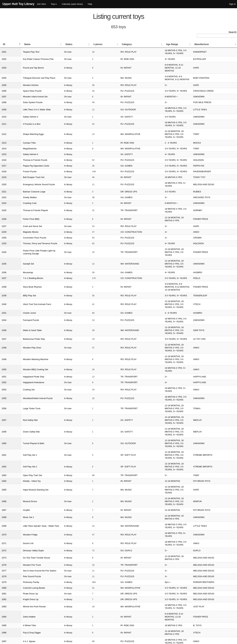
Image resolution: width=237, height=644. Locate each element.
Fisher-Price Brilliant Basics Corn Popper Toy (33, 578)
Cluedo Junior (19, 257)
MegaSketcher (19, 125)
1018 (4, 148)
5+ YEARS (140, 532)
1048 (4, 280)
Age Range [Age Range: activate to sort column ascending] (142, 44)
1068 (4, 383)
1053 (4, 308)
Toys (54, 4)
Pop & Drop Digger (21, 475)
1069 (4, 389)
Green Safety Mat (21, 331)
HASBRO (206, 228)
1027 (4, 194)
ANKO (205, 200)
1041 (4, 257)
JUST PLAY (207, 458)
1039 (4, 245)
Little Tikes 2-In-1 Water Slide (26, 96)
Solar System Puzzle (22, 91)
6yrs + (138, 435)
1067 (4, 377)
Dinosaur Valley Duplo (23, 406)
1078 (4, 429)
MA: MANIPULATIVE (115, 113)
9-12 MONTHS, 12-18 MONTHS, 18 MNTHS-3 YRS (159, 590)
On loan (79, 50)
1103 (4, 538)
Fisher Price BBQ (20, 188)
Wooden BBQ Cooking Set (25, 291)
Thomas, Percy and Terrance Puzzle (29, 211)
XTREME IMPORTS (211, 343)
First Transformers (21, 486)
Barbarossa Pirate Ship (23, 274)
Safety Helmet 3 (20, 102)
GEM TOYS (207, 268)
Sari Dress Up (19, 544)
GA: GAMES (111, 142)
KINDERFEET (208, 50)
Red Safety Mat (20, 326)
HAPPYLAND (208, 297)
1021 (4, 165)
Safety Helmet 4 (20, 131)
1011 (4, 108)
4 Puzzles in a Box (21, 108)
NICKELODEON (209, 526)
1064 (4, 360)
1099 (4, 515)
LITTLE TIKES (209, 96)
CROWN (206, 205)
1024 (4, 177)
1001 (4, 50)
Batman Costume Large (24, 165)
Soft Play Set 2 (19, 349)
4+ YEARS (140, 56)
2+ (136, 73)
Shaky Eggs (18, 509)
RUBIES (206, 165)
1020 (4, 159)
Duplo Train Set (20, 567)
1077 (4, 423)
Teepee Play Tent (20, 50)
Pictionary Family (20, 435)
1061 (4, 343)
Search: (217, 34)
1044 (4, 263)
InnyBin (16, 377)
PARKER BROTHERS (212, 435)
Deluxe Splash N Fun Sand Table (28, 612)
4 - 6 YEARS (141, 257)
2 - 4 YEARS (141, 119)
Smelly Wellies (19, 171)
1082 (4, 452)
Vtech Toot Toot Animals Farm (26, 251)
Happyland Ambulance (23, 303)
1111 (4, 572)
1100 (4, 521)
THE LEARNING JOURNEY (215, 555)
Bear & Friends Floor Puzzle (26, 549)
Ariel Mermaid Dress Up (24, 538)
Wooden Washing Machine (25, 286)
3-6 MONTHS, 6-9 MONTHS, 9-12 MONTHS (156, 68)
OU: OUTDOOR (113, 96)
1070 (4, 395)
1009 (4, 96)
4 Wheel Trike (19, 469)
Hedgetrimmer (19, 521)
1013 (4, 119)
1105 (4, 549)
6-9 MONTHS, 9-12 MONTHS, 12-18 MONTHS (157, 62)
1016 (4, 136)
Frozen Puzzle (19, 148)
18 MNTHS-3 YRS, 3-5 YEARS (149, 182)
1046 (4, 268)
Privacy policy (219, 641)
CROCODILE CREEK (212, 79)
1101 (4, 526)
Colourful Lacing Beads (23, 440)
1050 (4, 291)
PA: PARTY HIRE (114, 595)
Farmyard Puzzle (20, 263)
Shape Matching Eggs (23, 113)
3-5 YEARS (140, 102)
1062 (4, 349)
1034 (4, 217)
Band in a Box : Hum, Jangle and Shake (31, 498)
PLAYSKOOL (208, 486)
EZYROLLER (208, 56)
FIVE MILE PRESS (211, 91)
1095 (4, 492)
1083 (4, 458)
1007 (4, 85)
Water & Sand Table (22, 268)
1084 (4, 463)
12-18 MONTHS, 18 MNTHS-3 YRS (152, 188)
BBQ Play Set (19, 245)
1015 (4, 131)
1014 (4, 125)
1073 (4, 412)
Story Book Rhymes (22, 240)
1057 (4, 326)
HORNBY (206, 182)
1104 (4, 544)
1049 (4, 286)
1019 (4, 154)
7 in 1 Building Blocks (22, 234)
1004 (4, 68)
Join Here (41, 4)
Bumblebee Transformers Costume (29, 532)
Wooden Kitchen (20, 73)
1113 (4, 578)
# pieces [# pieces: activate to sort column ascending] (95, 44)
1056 (4, 320)
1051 (4, 297)
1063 (4, 354)
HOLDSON (207, 136)
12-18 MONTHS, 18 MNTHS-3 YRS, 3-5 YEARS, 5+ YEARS (163, 113)
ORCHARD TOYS (210, 171)
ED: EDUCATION (114, 601)
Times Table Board (21, 601)
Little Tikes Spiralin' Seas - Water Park (30, 389)
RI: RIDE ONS (112, 56)
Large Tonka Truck (21, 320)
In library (79, 62)
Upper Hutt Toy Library (18, 4)
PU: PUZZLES (112, 79)
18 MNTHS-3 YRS (143, 154)
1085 (4, 469)
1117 (4, 601)
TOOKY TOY (208, 154)
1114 (4, 584)
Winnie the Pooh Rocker (24, 458)
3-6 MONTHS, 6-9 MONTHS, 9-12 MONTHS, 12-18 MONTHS (164, 240)
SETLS (6, 641)
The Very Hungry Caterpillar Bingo (28, 607)
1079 (4, 435)
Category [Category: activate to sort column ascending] (112, 44)
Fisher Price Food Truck (24, 515)
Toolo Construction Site (23, 572)
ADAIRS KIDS (208, 503)
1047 (4, 274)
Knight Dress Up (20, 452)
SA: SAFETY (111, 102)
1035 (4, 222)
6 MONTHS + (141, 85)
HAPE (204, 62)
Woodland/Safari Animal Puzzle (27, 314)
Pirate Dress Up (20, 446)
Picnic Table (18, 595)
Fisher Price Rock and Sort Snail (28, 584)
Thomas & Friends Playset (25, 182)
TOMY (205, 113)
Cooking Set (18, 308)
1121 (4, 618)
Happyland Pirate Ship (23, 297)
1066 (4, 372)
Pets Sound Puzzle (21, 429)
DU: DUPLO (111, 406)
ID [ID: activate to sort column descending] (4, 44)
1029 (4, 200)
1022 (4, 171)
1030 (4, 205)
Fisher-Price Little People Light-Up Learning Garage (37, 217)
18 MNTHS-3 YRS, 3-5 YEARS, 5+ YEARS (155, 50)
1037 (4, 234)
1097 (4, 503)
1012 (4, 113)
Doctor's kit (18, 400)
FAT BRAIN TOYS (210, 360)
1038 (4, 240)
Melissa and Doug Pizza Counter (28, 492)
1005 (4, 73)
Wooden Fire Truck (21, 417)
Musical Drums (19, 372)
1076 (4, 417)
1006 (4, 79)
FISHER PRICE (209, 188)
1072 (4, 406)
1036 (4, 228)
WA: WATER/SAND (115, 222)
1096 (4, 498)
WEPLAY (206, 326)
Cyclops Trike (19, 119)
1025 (4, 182)
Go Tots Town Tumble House (26, 412)
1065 (4, 366)
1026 (4, 188)
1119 (4, 607)
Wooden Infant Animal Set (25, 85)
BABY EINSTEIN (210, 68)
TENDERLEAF (209, 245)
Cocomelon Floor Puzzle (24, 205)
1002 (4, 56)
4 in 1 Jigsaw (18, 481)
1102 (4, 532)
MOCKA (206, 119)
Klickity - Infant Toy (21, 360)
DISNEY (206, 538)
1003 (4, 62)
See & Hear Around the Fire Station (29, 423)
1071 (4, 400)
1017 (4, 142)
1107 (4, 555)
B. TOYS (206, 469)
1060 (4, 337)
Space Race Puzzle (22, 79)
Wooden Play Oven (21, 280)
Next (232, 625)
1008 (4, 91)
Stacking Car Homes (22, 561)
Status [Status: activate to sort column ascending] (80, 44)
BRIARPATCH (208, 607)
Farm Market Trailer (22, 590)
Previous (174, 625)
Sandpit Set (18, 222)
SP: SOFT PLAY (113, 343)
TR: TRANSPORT (114, 182)
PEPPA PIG (207, 142)
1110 (4, 567)
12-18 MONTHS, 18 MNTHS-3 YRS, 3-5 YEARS (158, 217)
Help (90, 4)
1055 (4, 314)
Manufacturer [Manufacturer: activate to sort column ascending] (210, 44)
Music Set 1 (18, 383)
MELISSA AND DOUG (212, 159)
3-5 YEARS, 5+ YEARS (146, 79)
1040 (4, 251)
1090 (4, 486)
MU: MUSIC (111, 68)
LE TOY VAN (208, 274)
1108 (4, 561)
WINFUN (206, 372)
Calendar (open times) (72, 4)
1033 (4, 211)
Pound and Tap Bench (23, 62)
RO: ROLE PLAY (113, 50)
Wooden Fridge (20, 395)
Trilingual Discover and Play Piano (28, 68)
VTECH (205, 251)
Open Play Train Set (22, 354)
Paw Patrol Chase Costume (25, 526)
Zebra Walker (19, 463)
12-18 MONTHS (142, 360)
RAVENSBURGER (210, 148)
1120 (4, 612)
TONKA (205, 320)
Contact (231, 641)
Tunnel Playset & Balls (23, 337)
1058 (4, 331)
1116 (4, 595)
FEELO (205, 234)
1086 (4, 475)
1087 (4, 481)
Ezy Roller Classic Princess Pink (28, 56)
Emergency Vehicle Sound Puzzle (28, 159)
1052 (4, 303)
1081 (4, 446)
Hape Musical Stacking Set (25, 366)
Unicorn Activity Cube (22, 503)
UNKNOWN (207, 85)
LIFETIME (206, 595)
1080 (4, 440)
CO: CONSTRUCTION (116, 200)
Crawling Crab (19, 177)
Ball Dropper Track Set (23, 154)
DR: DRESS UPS (114, 165)
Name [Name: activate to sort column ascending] (17, 44)
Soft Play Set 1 (19, 343)
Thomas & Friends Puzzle (24, 136)
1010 (4, 102)
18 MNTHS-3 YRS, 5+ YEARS (149, 159)
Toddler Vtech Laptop (22, 618)
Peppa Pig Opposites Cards (25, 142)
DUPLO (205, 406)
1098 (4, 509)
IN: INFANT (111, 62)
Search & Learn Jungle (23, 555)
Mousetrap (17, 228)
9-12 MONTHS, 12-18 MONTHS (150, 578)
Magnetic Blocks (20, 200)
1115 (4, 590)
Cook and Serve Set (22, 194)
